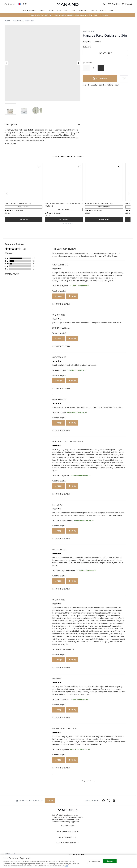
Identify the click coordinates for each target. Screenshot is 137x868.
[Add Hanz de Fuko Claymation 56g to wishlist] (39, 166)
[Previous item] (7, 193)
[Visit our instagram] (114, 801)
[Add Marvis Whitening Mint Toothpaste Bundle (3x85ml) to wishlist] (79, 166)
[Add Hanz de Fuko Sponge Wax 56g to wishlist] (119, 166)
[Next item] (129, 193)
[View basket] (127, 4)
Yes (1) (59, 338)
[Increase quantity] (101, 68)
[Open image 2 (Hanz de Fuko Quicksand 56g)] (24, 109)
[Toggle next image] (79, 63)
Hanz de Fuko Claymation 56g (18, 203)
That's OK (110, 861)
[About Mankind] (68, 837)
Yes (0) (59, 296)
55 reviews (97, 42)
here (66, 866)
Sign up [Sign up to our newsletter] (50, 801)
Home (7, 21)
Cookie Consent (68, 826)
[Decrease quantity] (86, 68)
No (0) (72, 296)
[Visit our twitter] (109, 801)
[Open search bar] (104, 4)
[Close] (134, 861)
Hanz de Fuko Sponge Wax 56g (99, 203)
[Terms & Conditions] (68, 843)
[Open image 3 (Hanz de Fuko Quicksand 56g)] (37, 109)
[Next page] (95, 781)
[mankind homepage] (68, 4)
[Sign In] (9, 4)
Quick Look (24, 219)
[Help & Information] (68, 832)
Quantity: (87, 63)
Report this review (61, 304)
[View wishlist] (114, 4)
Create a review (12, 274)
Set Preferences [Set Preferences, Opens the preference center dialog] (94, 861)
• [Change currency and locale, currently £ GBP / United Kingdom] (23, 4)
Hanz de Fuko (89, 31)
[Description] (43, 124)
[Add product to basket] (100, 79)
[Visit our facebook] (103, 801)
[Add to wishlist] (124, 79)
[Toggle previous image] (7, 63)
